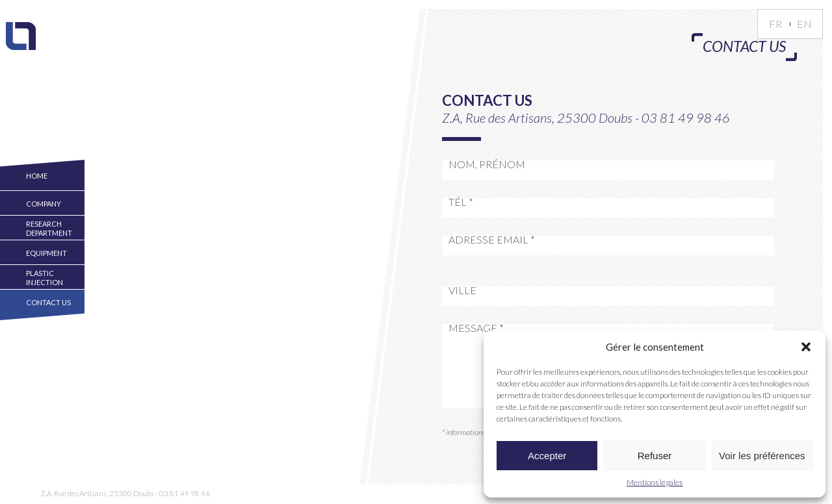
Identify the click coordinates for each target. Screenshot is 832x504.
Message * (476, 328)
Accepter (547, 456)
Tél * (461, 202)
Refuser (655, 456)
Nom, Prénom (487, 164)
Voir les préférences (762, 456)
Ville (462, 290)
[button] (806, 347)
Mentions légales (655, 482)
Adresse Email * (492, 240)
